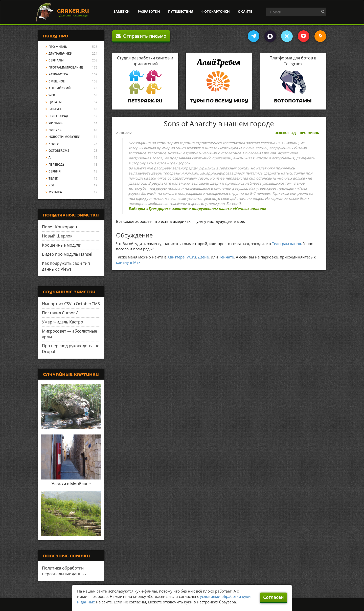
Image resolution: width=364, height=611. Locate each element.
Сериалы (56, 60)
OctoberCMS (59, 151)
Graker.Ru (73, 11)
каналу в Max (128, 262)
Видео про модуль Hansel (67, 254)
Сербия (55, 171)
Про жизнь (309, 133)
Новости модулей (64, 137)
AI (50, 157)
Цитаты (55, 102)
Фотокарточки (216, 11)
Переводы (57, 165)
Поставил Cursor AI (61, 313)
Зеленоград (285, 133)
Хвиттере (176, 257)
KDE (52, 185)
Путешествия (181, 11)
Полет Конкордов (59, 227)
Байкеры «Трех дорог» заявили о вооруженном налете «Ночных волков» (197, 209)
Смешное (57, 81)
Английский (60, 88)
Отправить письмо (141, 36)
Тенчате (226, 257)
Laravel (55, 109)
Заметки (122, 11)
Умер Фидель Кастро (63, 322)
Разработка (58, 74)
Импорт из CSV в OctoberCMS (71, 304)
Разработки (149, 11)
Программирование (66, 67)
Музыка (55, 192)
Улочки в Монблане (71, 484)
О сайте (245, 11)
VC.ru (191, 257)
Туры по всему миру (219, 101)
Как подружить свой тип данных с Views (66, 266)
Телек (53, 178)
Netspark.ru (145, 101)
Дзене (203, 257)
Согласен (274, 597)
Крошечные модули (62, 245)
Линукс (55, 130)
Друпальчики (61, 53)
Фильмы (56, 123)
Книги (54, 144)
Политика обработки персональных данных (64, 571)
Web (52, 95)
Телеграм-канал (287, 244)
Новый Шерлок (57, 236)
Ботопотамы (293, 101)
